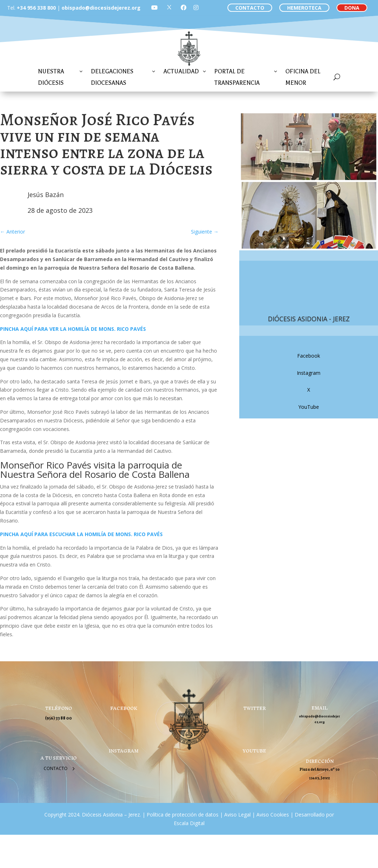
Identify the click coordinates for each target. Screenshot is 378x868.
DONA (352, 8)
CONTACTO (250, 8)
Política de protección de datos (183, 815)
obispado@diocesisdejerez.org (101, 8)
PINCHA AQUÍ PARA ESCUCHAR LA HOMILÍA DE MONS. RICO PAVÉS (81, 534)
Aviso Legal (237, 815)
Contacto (56, 768)
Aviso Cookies (272, 815)
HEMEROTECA (304, 8)
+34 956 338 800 (36, 8)
